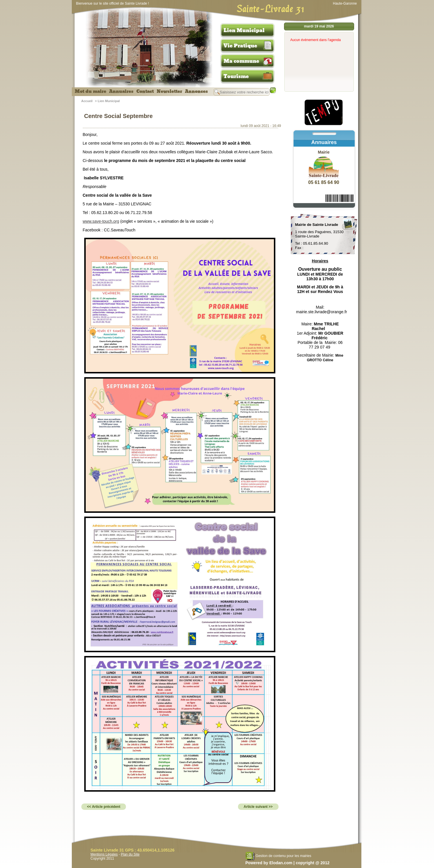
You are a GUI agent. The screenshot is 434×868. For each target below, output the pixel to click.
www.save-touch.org (101, 221)
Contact (145, 91)
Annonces (196, 91)
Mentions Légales (104, 854)
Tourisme (236, 76)
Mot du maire (90, 91)
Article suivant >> (258, 807)
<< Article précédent (104, 807)
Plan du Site (130, 854)
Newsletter (169, 91)
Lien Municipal (244, 30)
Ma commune (241, 61)
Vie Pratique (240, 46)
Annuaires (121, 91)
